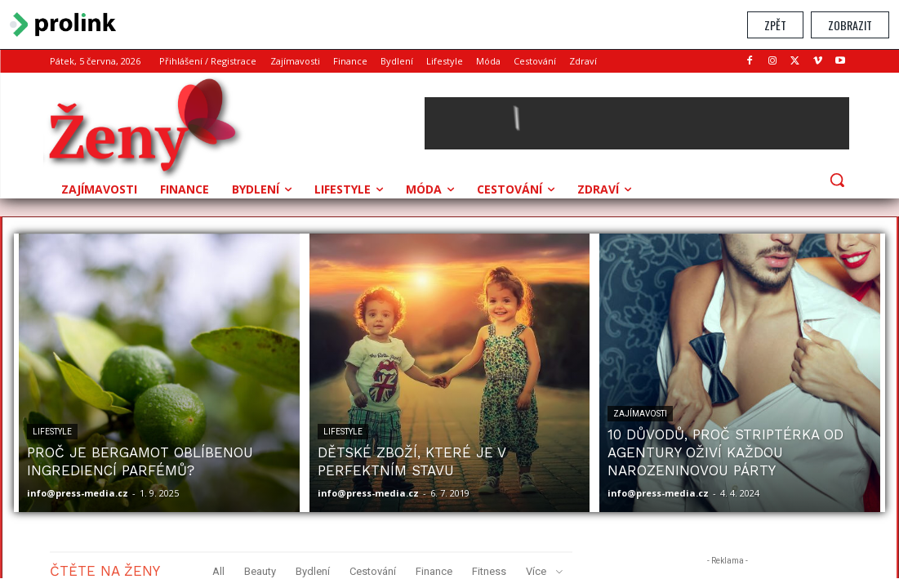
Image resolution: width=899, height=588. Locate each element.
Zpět (775, 25)
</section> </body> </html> (449, 314)
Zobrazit (850, 25)
